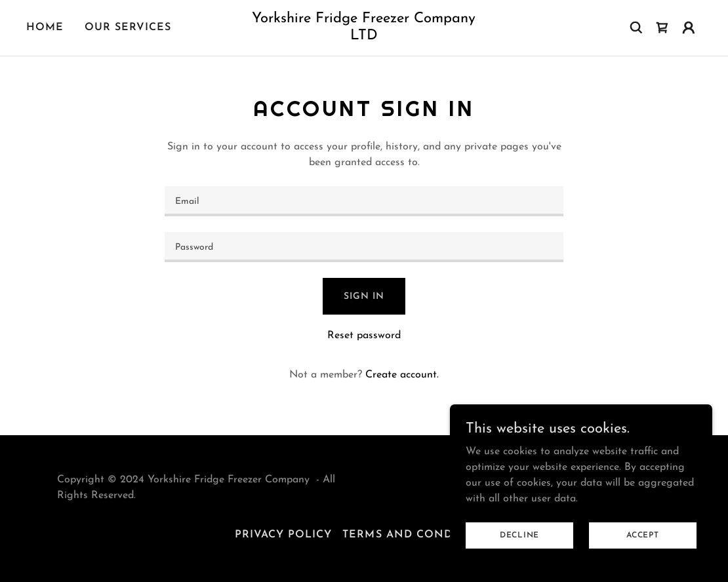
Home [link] (45, 28)
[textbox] (364, 201)
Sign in (364, 297)
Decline (519, 535)
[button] (689, 28)
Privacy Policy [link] (283, 535)
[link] (364, 37)
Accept (643, 535)
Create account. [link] (402, 375)
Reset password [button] (364, 336)
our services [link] (128, 28)
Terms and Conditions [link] (417, 535)
